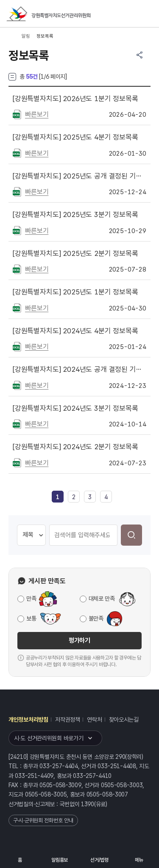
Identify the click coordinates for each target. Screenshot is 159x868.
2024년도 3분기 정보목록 (75, 408)
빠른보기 (37, 114)
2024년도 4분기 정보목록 (75, 331)
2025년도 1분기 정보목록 (75, 292)
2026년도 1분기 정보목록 (75, 99)
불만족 (96, 618)
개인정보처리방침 (28, 720)
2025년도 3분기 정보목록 (75, 214)
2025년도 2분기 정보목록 (75, 253)
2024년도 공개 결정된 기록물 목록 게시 (79, 369)
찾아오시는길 (124, 720)
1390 (88, 804)
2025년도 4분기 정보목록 (75, 137)
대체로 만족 (102, 599)
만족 (31, 599)
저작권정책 (68, 720)
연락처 (94, 720)
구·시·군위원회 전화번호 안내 (43, 820)
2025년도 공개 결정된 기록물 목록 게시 (79, 176)
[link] (58, 497)
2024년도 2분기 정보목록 (75, 447)
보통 (31, 618)
